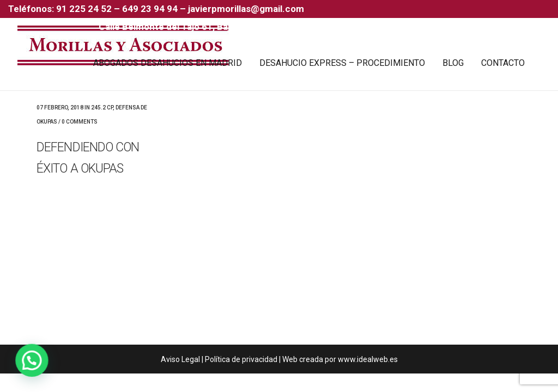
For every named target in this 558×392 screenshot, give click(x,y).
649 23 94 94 (150, 9)
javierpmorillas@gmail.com (246, 9)
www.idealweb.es (368, 359)
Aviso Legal (180, 359)
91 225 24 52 (85, 9)
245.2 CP (102, 108)
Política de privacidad (241, 359)
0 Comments (80, 122)
